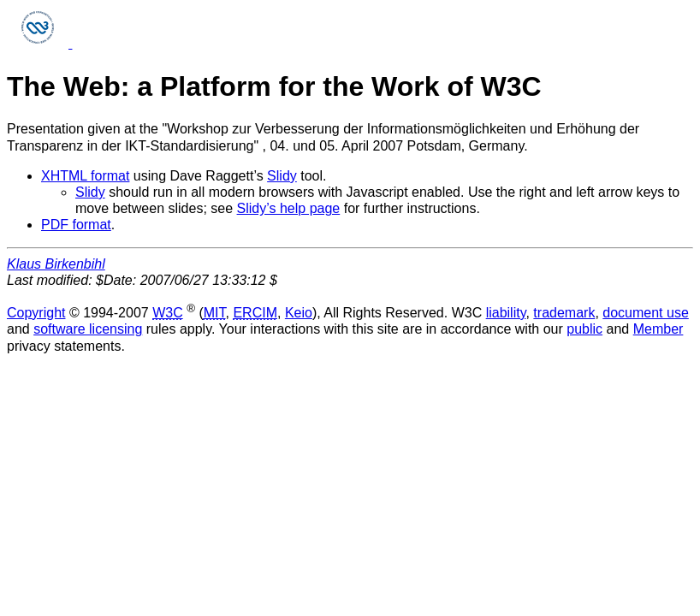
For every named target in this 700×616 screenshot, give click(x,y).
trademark (564, 313)
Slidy (282, 176)
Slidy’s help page (289, 208)
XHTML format (85, 176)
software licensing (88, 329)
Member (658, 329)
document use (646, 313)
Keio (299, 313)
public (584, 329)
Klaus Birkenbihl (56, 264)
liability (506, 313)
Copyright (36, 313)
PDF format (76, 225)
